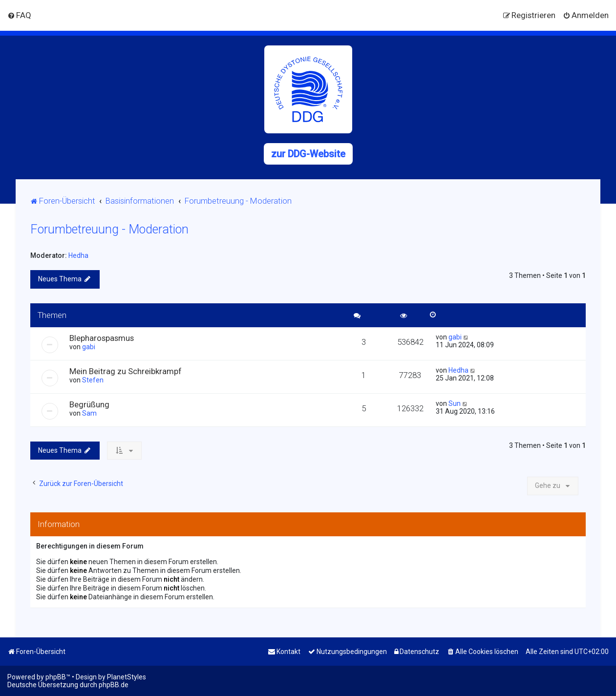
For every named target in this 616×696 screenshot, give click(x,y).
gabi (89, 347)
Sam (89, 413)
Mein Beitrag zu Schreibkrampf (126, 371)
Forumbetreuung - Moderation (109, 229)
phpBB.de (114, 685)
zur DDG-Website (308, 154)
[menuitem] (19, 15)
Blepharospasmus (102, 338)
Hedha (78, 255)
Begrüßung (89, 404)
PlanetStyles (127, 677)
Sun (455, 403)
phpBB (56, 677)
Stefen (93, 380)
